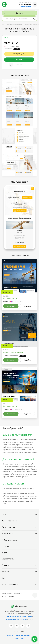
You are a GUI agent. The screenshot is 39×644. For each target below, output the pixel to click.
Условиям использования (17, 620)
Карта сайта (20, 638)
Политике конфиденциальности (19, 617)
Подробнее (27, 306)
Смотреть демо (19, 54)
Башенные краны (10, 298)
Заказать (19, 60)
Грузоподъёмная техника (13, 352)
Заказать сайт (26, 6)
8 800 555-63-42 (25, 4)
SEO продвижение (9, 540)
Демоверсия (11, 306)
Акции (4, 553)
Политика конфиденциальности (20, 635)
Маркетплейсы (8, 559)
